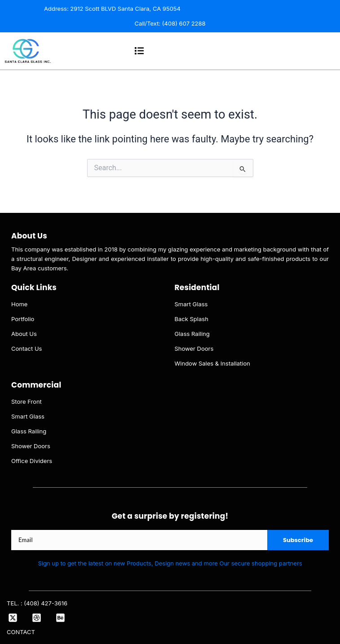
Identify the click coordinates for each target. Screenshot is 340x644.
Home (19, 304)
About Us (24, 334)
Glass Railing (192, 334)
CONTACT (21, 632)
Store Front (26, 401)
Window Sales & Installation (213, 363)
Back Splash (192, 319)
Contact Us (26, 348)
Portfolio (23, 319)
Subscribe (298, 540)
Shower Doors (194, 348)
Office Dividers (32, 461)
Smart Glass (191, 304)
